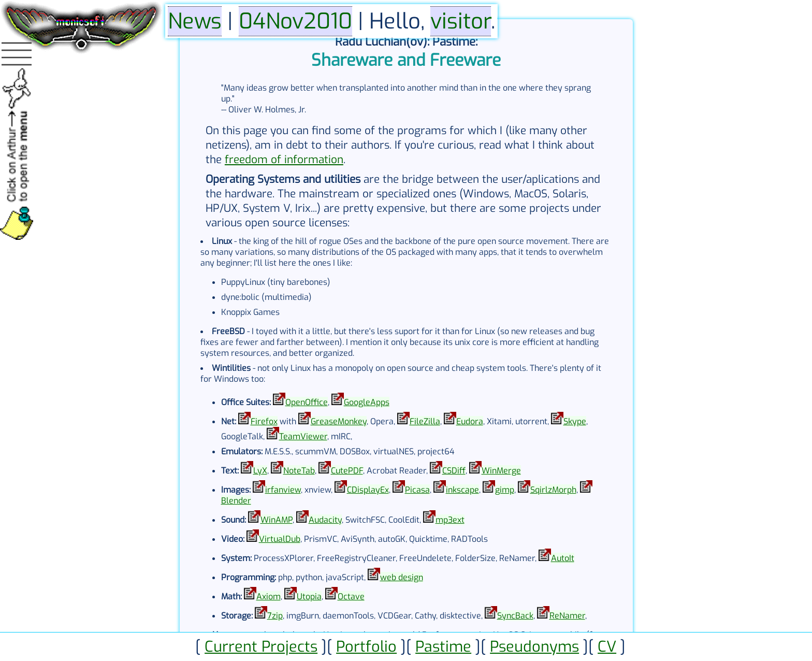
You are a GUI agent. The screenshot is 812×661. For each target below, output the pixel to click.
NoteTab (299, 471)
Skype (575, 421)
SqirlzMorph (553, 490)
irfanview (283, 490)
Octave (351, 597)
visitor (461, 21)
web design (402, 577)
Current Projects (261, 646)
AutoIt (563, 558)
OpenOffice (307, 402)
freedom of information (284, 160)
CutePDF (347, 471)
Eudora (470, 421)
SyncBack (515, 616)
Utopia (309, 597)
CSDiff (454, 471)
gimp (505, 490)
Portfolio (366, 646)
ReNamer (567, 616)
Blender (236, 501)
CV (607, 646)
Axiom (269, 597)
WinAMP (277, 520)
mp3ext (450, 520)
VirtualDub (280, 539)
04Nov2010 (295, 21)
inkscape (462, 490)
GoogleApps (367, 402)
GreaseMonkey (339, 421)
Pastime (443, 646)
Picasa (417, 490)
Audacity (325, 520)
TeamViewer (303, 436)
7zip (275, 616)
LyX (260, 471)
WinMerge (501, 471)
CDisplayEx (368, 490)
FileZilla (425, 421)
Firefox (264, 421)
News (195, 21)
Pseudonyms (534, 646)
